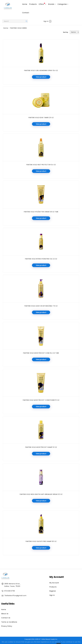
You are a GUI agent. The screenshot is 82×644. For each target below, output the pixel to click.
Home (25, 4)
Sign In (48, 21)
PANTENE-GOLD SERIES (18, 28)
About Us (5, 614)
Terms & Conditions (9, 622)
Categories (63, 4)
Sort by (66, 32)
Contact (26, 13)
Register (53, 591)
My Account (54, 583)
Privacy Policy (7, 626)
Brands (52, 4)
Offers (42, 4)
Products (33, 4)
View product (41, 77)
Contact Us (6, 618)
